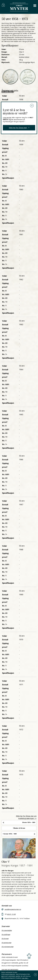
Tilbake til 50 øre (19, 828)
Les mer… (25, 978)
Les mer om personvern (10, 969)
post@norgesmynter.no (13, 909)
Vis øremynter (6, 943)
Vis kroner (5, 939)
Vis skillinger (6, 934)
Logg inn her (7, 117)
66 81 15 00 (11, 914)
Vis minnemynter (7, 947)
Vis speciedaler (7, 930)
